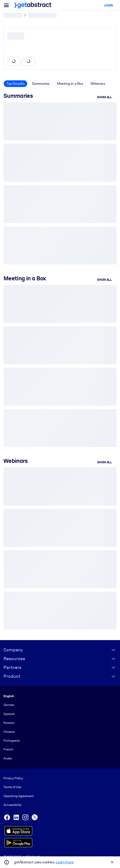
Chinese (9, 732)
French (8, 749)
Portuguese (12, 741)
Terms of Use (12, 787)
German (9, 705)
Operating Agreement (19, 796)
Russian (9, 723)
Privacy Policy (13, 778)
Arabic (8, 758)
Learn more (64, 862)
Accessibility (13, 805)
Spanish (9, 714)
